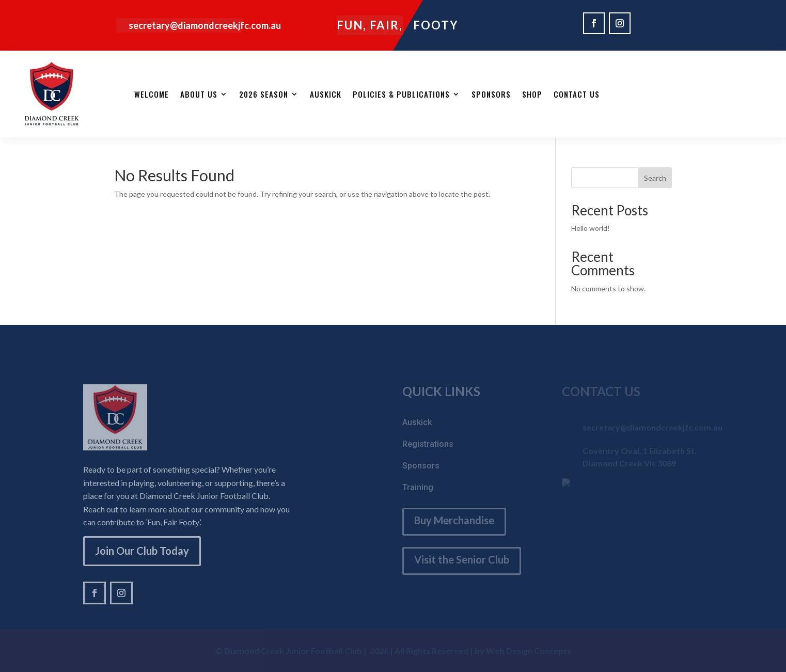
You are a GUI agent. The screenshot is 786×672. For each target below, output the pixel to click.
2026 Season (264, 94)
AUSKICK (326, 94)
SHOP (532, 94)
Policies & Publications (401, 94)
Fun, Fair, (370, 25)
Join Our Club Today (142, 551)
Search (655, 178)
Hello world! (591, 228)
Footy (436, 25)
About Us (199, 94)
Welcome (152, 94)
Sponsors (491, 94)
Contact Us (577, 94)
